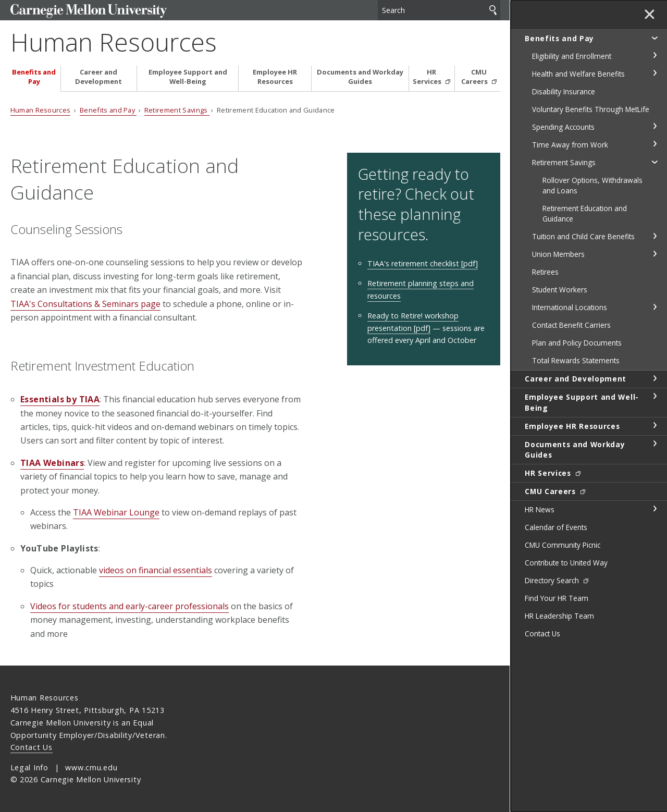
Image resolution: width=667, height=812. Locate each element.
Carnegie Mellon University (89, 11)
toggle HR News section (654, 509)
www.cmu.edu (91, 767)
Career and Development (98, 77)
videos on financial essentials (156, 570)
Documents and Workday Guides (360, 77)
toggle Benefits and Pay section (654, 38)
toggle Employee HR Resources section (654, 425)
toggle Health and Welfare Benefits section (654, 73)
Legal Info (29, 767)
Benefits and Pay (34, 77)
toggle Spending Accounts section (654, 126)
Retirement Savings (177, 110)
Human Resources (114, 42)
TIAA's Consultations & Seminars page (85, 304)
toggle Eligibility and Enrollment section (654, 55)
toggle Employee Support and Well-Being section (654, 396)
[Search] (439, 10)
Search (493, 10)
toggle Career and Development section (654, 378)
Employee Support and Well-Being (188, 77)
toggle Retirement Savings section (654, 162)
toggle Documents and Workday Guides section (654, 444)
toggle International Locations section (654, 307)
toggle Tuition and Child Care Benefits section (654, 236)
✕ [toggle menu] (650, 15)
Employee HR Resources (275, 77)
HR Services (428, 77)
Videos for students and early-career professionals (129, 606)
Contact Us (32, 747)
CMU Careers (475, 77)
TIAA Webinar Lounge (116, 512)
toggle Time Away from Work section (654, 144)
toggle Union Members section (654, 254)
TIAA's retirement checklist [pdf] (423, 263)
